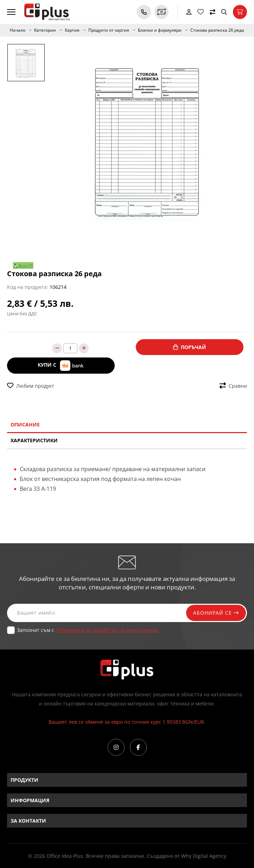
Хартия (72, 30)
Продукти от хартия (109, 30)
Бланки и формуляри (160, 30)
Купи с (61, 365)
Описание (25, 425)
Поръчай (190, 347)
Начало (18, 30)
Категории (45, 30)
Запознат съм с (88, 630)
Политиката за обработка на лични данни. (107, 630)
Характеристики (34, 440)
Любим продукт (31, 386)
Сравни (233, 386)
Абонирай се (216, 613)
